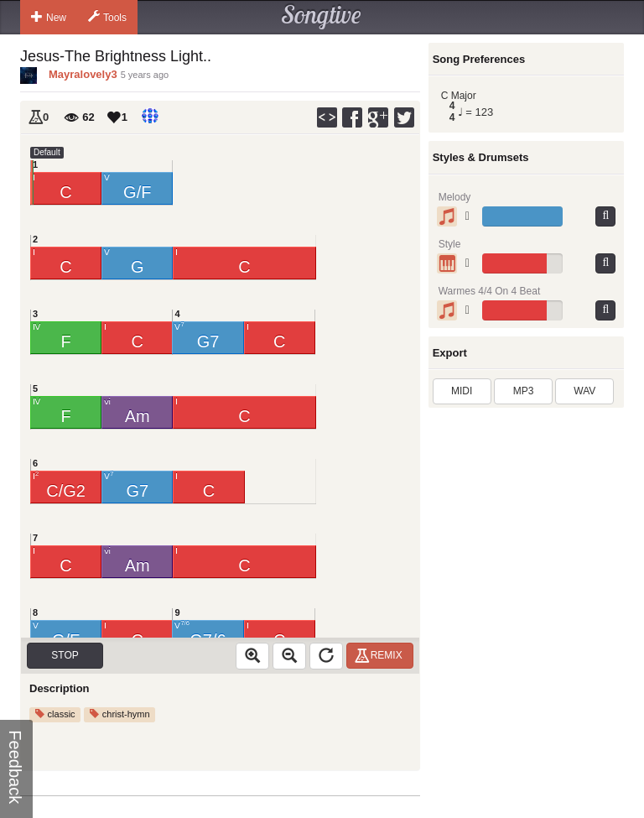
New (49, 17)
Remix (381, 655)
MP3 (524, 391)
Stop (65, 655)
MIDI (462, 391)
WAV (584, 391)
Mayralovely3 (83, 74)
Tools (107, 17)
